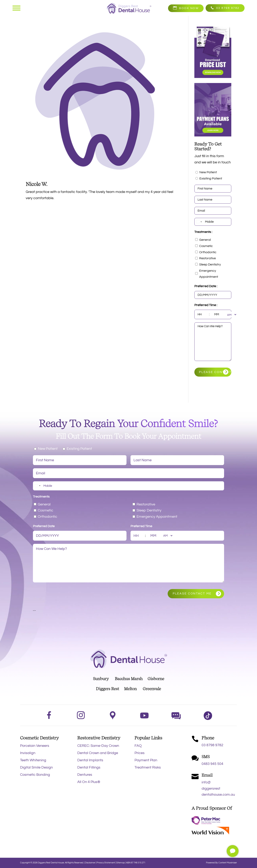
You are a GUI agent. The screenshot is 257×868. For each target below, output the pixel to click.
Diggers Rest (108, 689)
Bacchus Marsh (129, 679)
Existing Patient (79, 449)
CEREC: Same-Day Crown (98, 746)
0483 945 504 (212, 764)
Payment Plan (146, 760)
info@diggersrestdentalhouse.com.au (218, 788)
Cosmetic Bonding (35, 775)
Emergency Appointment (209, 274)
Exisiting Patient (211, 178)
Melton (130, 689)
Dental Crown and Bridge (98, 753)
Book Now (189, 8)
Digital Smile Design (36, 767)
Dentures (85, 775)
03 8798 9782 (228, 8)
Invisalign (28, 753)
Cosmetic (206, 246)
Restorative (208, 258)
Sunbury (101, 679)
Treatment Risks (148, 767)
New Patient (208, 172)
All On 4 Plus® (89, 782)
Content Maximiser (228, 863)
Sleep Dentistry (210, 264)
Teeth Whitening (33, 760)
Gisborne (156, 679)
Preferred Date (44, 526)
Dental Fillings (89, 767)
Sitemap (121, 863)
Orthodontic (208, 252)
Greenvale (152, 689)
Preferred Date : (206, 286)
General (205, 240)
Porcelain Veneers (35, 746)
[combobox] (199, 222)
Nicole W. (37, 184)
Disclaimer (90, 863)
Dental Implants (90, 760)
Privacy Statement (106, 863)
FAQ (138, 746)
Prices (140, 753)
